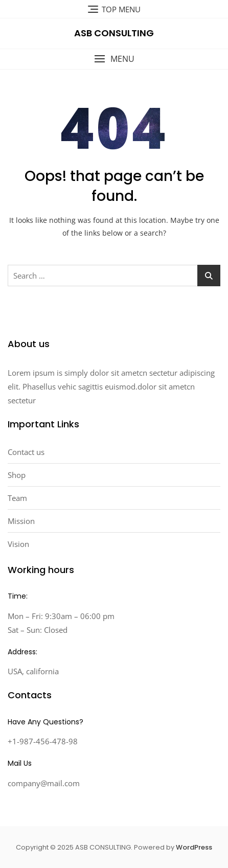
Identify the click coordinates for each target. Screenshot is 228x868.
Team (17, 498)
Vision (18, 544)
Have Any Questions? (45, 722)
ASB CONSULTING (114, 33)
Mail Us (20, 763)
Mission (21, 521)
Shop (17, 475)
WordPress (194, 847)
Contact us (26, 452)
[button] (114, 59)
